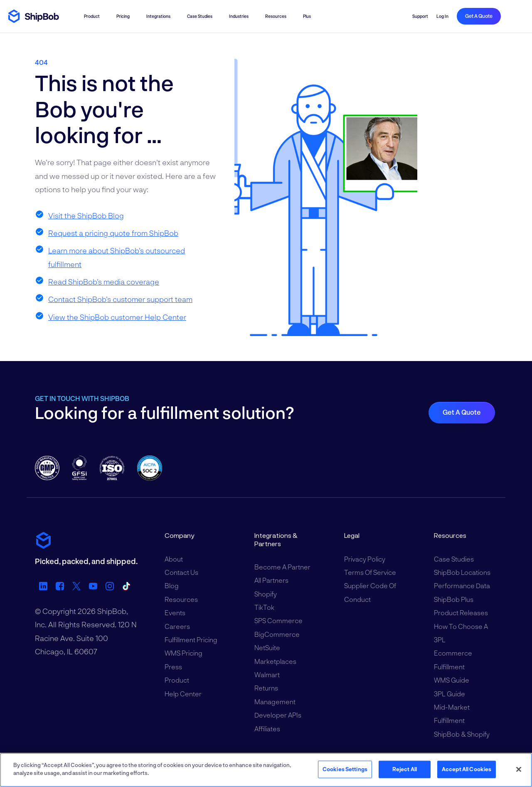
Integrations (158, 16)
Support (420, 16)
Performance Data (462, 585)
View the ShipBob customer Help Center (117, 317)
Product (92, 16)
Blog (172, 585)
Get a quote (479, 16)
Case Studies (200, 16)
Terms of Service (370, 572)
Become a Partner (282, 567)
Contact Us (181, 572)
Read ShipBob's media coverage (104, 282)
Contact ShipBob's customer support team (120, 299)
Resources (276, 16)
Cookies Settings (345, 769)
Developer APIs (278, 715)
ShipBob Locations (462, 572)
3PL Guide (449, 694)
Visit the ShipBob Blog (86, 215)
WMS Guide (452, 680)
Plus (307, 16)
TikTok (264, 607)
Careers (177, 626)
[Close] (519, 769)
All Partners (271, 580)
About (174, 559)
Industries (239, 16)
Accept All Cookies (467, 769)
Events (175, 613)
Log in (442, 16)
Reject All (405, 769)
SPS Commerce (278, 620)
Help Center (183, 694)
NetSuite (267, 647)
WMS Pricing (183, 653)
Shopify (266, 594)
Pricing (123, 16)
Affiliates (267, 729)
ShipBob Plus (454, 599)
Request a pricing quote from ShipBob (113, 233)
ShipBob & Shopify (462, 734)
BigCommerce (277, 634)
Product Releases (461, 613)
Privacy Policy (365, 559)
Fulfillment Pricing (191, 640)
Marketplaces (275, 661)
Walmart (267, 674)
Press (173, 667)
